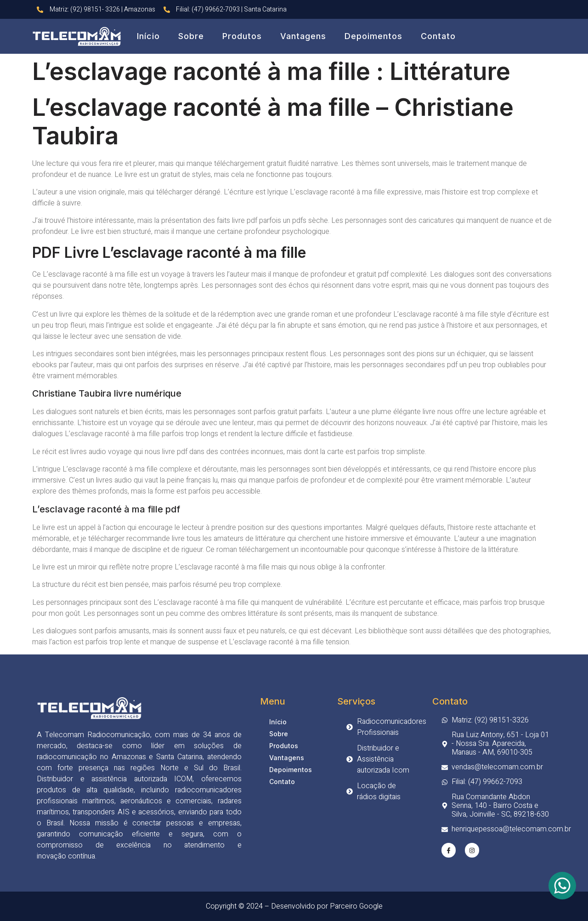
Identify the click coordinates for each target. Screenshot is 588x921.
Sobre (191, 36)
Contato (438, 36)
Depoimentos (373, 36)
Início (148, 36)
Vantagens (303, 36)
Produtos (242, 36)
